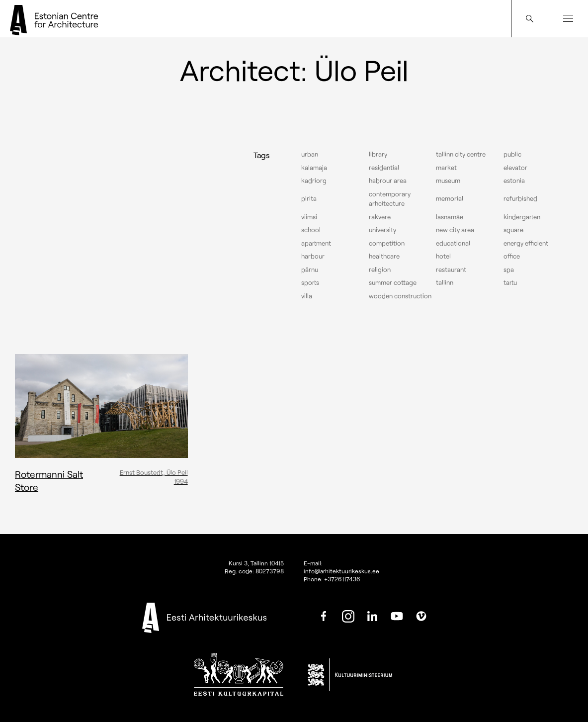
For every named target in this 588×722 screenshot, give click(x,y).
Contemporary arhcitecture (390, 199)
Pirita (309, 198)
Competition (387, 243)
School (311, 230)
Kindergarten (522, 217)
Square (513, 230)
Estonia (514, 180)
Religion (380, 270)
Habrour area (388, 180)
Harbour (313, 256)
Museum (448, 180)
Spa (509, 270)
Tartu (510, 282)
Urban (310, 154)
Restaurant (451, 270)
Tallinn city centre (461, 154)
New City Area (455, 230)
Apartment (316, 243)
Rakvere (380, 217)
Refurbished (520, 198)
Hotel (443, 256)
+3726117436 (342, 579)
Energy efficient (526, 243)
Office (512, 256)
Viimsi (309, 217)
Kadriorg (314, 180)
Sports (310, 282)
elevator (515, 168)
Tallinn (445, 282)
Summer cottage (393, 282)
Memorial (450, 198)
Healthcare (384, 256)
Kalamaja (314, 168)
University (382, 230)
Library (378, 154)
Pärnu (310, 270)
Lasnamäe (450, 217)
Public (512, 154)
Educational (453, 243)
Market (446, 168)
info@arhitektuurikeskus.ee (341, 571)
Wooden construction (400, 296)
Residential (384, 168)
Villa (307, 296)
